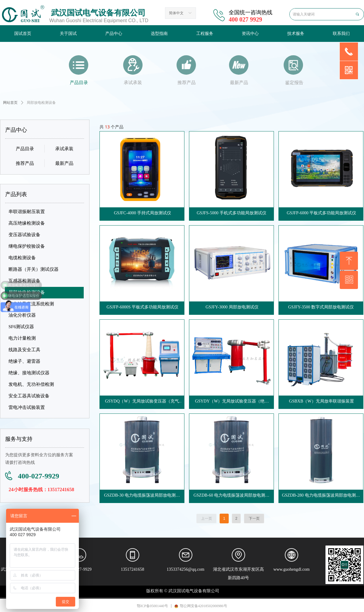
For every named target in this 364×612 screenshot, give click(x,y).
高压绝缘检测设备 (27, 223)
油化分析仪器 (22, 315)
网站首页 (10, 103)
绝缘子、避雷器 (24, 361)
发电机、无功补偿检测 (31, 384)
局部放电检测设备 (27, 292)
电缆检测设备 (22, 258)
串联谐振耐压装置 (27, 212)
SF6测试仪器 (21, 327)
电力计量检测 (22, 338)
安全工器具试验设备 (29, 396)
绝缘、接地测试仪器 (29, 373)
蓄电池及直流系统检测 (31, 304)
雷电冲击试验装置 (27, 407)
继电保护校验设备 (27, 246)
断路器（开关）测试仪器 (34, 269)
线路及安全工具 (24, 350)
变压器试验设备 (24, 235)
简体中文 (176, 13)
